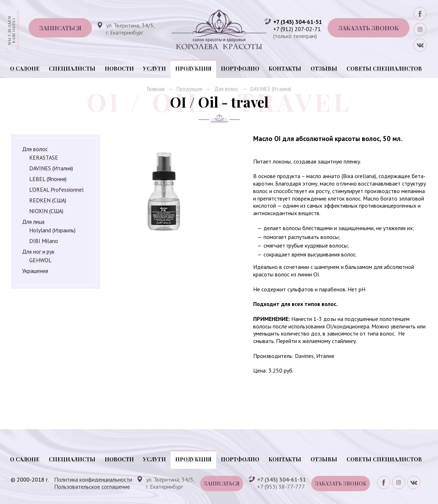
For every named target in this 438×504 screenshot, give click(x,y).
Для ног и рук (38, 251)
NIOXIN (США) (46, 211)
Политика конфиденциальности (93, 479)
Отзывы (324, 68)
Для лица (33, 222)
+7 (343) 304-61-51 (298, 22)
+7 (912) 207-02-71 (297, 29)
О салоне (25, 68)
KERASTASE (44, 157)
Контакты (285, 68)
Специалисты (72, 68)
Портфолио (240, 68)
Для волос (226, 89)
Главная (156, 89)
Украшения (35, 271)
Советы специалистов (384, 68)
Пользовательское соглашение (92, 487)
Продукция (193, 68)
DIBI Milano (44, 241)
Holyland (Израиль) (52, 230)
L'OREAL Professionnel (56, 189)
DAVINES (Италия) (271, 89)
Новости (119, 68)
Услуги (155, 68)
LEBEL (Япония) (48, 179)
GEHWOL (40, 260)
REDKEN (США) (48, 200)
